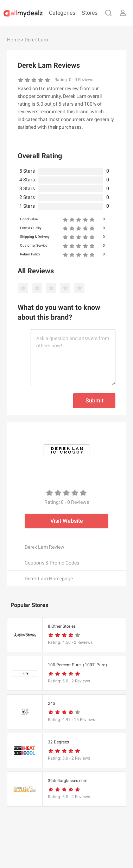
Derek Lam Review (45, 547)
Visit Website (67, 521)
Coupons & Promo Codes (52, 563)
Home (14, 40)
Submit (94, 400)
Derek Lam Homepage (49, 579)
